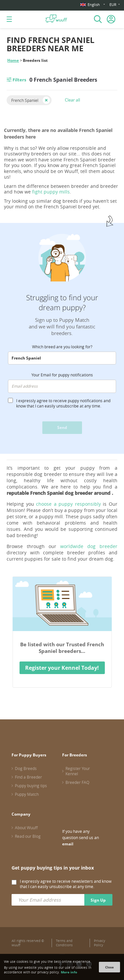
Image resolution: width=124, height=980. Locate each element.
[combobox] (62, 358)
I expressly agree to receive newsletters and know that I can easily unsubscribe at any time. (66, 884)
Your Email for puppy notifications (62, 375)
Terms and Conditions (64, 943)
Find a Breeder (28, 777)
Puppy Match (27, 794)
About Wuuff (26, 828)
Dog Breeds (26, 768)
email (68, 844)
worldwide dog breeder (89, 546)
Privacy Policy (100, 943)
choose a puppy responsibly (68, 504)
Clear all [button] (72, 100)
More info (69, 972)
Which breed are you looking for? (62, 347)
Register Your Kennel (78, 771)
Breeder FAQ (77, 782)
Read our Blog (28, 836)
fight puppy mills (51, 192)
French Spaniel (25, 100)
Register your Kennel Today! (62, 668)
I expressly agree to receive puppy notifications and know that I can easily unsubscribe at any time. (63, 403)
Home (13, 60)
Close (109, 967)
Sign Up (98, 900)
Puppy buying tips (31, 786)
